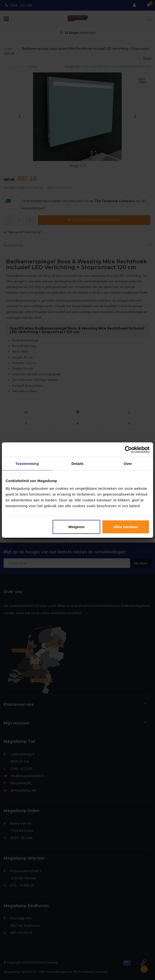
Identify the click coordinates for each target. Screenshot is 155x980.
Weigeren (76, 527)
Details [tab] (77, 464)
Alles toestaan (126, 527)
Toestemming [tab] (27, 464)
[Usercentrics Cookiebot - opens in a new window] (128, 450)
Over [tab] (128, 464)
